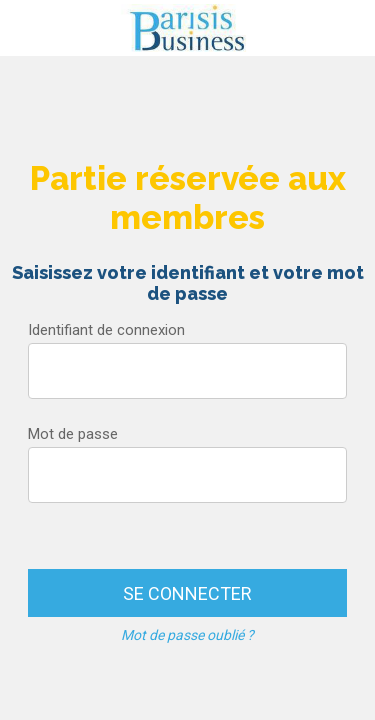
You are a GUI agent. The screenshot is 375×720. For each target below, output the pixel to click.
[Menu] (28, 28)
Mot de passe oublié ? (187, 635)
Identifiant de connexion (106, 330)
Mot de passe (73, 434)
